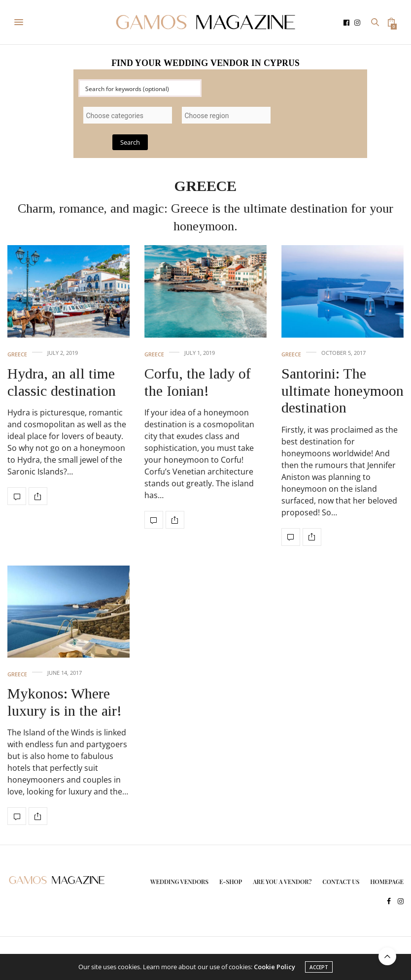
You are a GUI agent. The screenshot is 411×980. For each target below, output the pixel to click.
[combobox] (128, 115)
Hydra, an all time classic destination (62, 382)
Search (130, 142)
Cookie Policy (274, 967)
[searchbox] (128, 116)
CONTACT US (341, 882)
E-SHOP (231, 882)
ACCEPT (319, 967)
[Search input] (140, 88)
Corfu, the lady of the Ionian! (198, 382)
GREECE (17, 354)
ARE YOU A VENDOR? (282, 882)
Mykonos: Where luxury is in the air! (65, 702)
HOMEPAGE (387, 882)
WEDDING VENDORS (179, 882)
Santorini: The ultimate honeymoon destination (342, 390)
